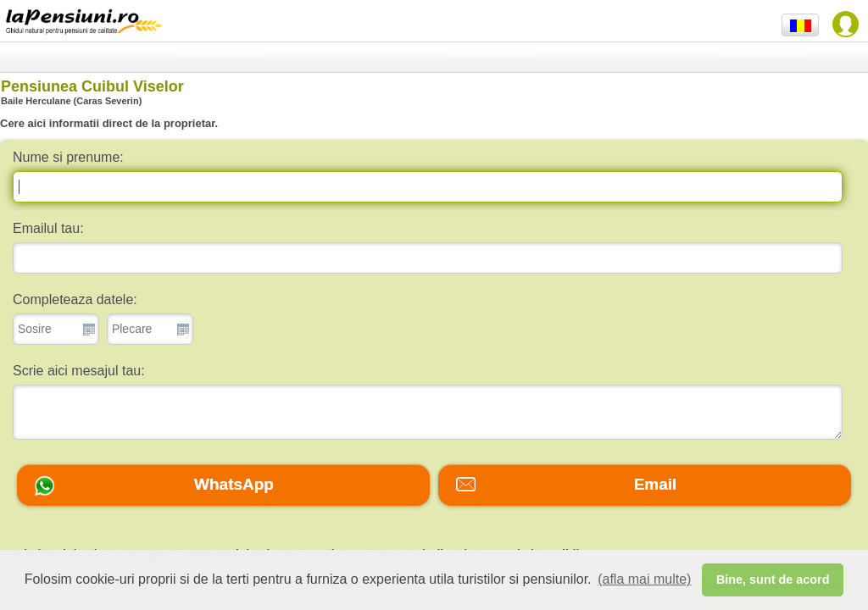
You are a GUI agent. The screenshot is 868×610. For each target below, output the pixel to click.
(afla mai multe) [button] (644, 579)
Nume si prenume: (68, 157)
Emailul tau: (48, 228)
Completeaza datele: (75, 299)
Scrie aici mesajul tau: (79, 371)
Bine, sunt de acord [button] (773, 579)
